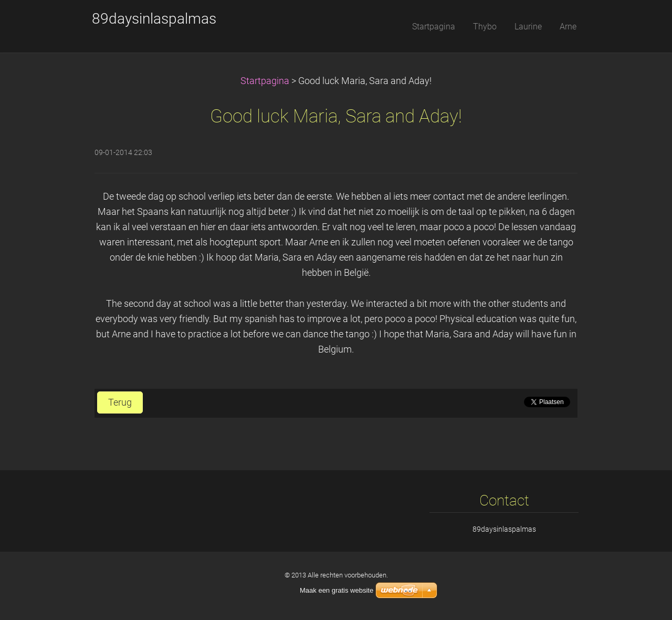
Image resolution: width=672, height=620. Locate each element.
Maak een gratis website (337, 590)
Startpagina (265, 81)
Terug (120, 402)
